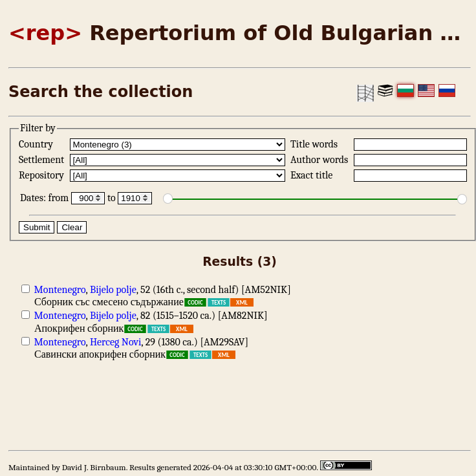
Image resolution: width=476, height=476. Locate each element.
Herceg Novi (115, 342)
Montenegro (60, 290)
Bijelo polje (113, 290)
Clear (72, 227)
